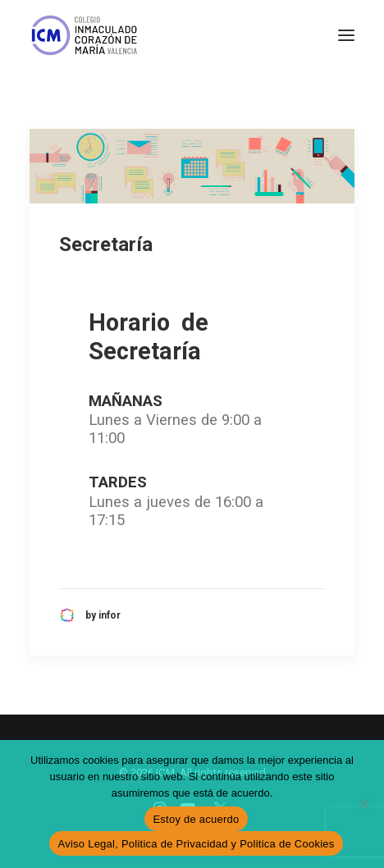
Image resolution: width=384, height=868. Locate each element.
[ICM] (85, 35)
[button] (346, 35)
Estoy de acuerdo (196, 819)
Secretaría (106, 244)
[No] (363, 804)
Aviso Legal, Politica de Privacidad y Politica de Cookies (196, 844)
